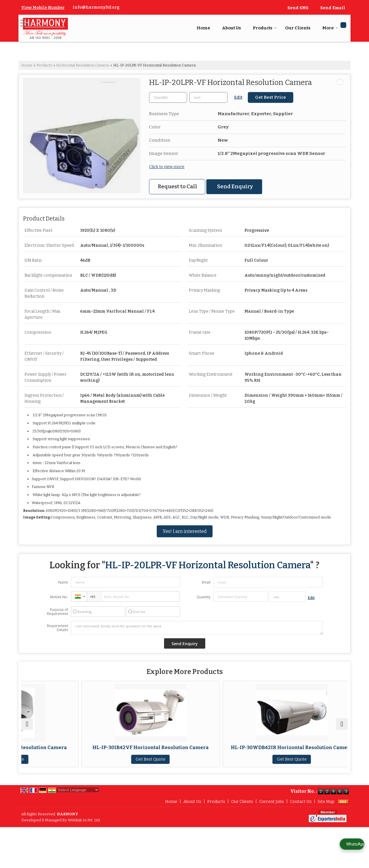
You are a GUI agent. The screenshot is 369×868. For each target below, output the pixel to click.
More (330, 28)
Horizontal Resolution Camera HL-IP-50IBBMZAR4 (308, 750)
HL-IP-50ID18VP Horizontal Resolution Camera (61, 750)
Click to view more (167, 167)
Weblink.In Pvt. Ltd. (84, 832)
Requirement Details (58, 628)
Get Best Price (271, 97)
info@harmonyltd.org (96, 7)
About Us (231, 28)
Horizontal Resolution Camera (83, 65)
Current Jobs (272, 813)
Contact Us (301, 813)
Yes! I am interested (185, 531)
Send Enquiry (235, 187)
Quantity (204, 597)
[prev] (27, 730)
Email (206, 582)
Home (203, 28)
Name (63, 582)
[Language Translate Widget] (78, 801)
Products (265, 28)
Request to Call (177, 187)
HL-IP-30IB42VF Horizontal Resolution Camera (143, 750)
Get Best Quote (61, 765)
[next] (342, 730)
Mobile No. (59, 597)
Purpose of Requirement (58, 612)
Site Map (326, 813)
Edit (238, 97)
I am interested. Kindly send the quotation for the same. (197, 628)
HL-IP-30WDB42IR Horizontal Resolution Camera (226, 753)
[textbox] (208, 97)
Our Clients (298, 28)
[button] (43, 8)
